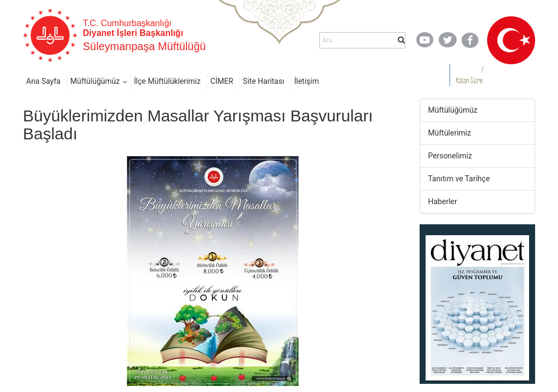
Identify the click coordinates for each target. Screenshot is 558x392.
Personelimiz (450, 156)
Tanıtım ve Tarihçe (459, 179)
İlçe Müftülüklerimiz (167, 81)
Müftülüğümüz (95, 81)
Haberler (443, 201)
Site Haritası (264, 81)
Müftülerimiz (450, 133)
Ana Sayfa (43, 81)
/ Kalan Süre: (469, 75)
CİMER (222, 81)
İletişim (307, 81)
